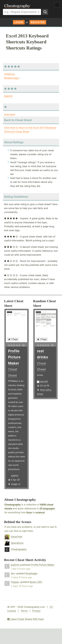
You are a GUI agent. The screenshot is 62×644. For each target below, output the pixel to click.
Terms (24, 611)
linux (29, 512)
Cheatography (13, 505)
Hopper (15, 582)
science (40, 512)
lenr (13, 573)
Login (19, 22)
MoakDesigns (12, 78)
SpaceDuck (17, 543)
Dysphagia (31, 573)
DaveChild (16, 537)
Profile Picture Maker (43, 565)
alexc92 (44, 381)
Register (38, 22)
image (14, 484)
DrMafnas (10, 74)
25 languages (47, 508)
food (42, 390)
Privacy (36, 611)
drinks (40, 394)
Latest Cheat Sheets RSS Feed (25, 619)
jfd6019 (8, 96)
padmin (15, 476)
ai (19, 484)
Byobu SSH (36, 582)
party (48, 390)
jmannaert (10, 114)
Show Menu (57, 5)
